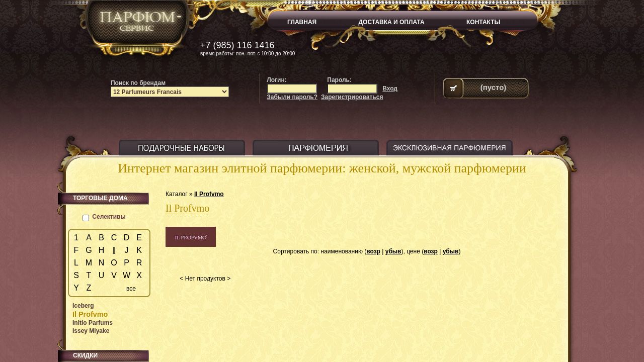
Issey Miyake (91, 331)
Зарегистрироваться (352, 97)
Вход (390, 88)
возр (373, 251)
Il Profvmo (209, 194)
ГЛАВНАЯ (302, 22)
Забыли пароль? (292, 97)
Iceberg (83, 306)
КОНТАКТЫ (483, 22)
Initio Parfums (93, 323)
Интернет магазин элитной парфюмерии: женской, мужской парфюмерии (322, 168)
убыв (393, 251)
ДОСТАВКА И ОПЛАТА (392, 22)
